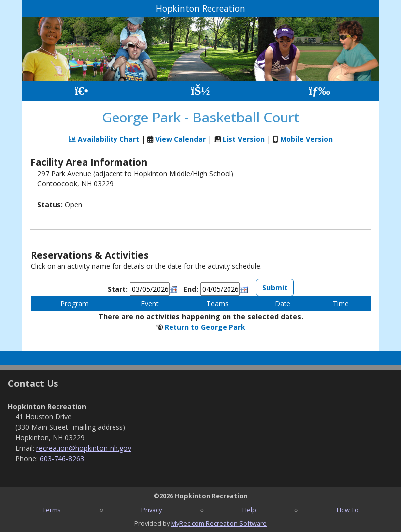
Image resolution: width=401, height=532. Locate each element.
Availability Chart (104, 139)
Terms (52, 510)
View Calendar (180, 139)
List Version (244, 139)
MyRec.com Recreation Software (219, 523)
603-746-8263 (62, 458)
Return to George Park (205, 327)
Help (249, 510)
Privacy (151, 510)
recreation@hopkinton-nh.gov (84, 448)
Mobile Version (306, 139)
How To (348, 510)
